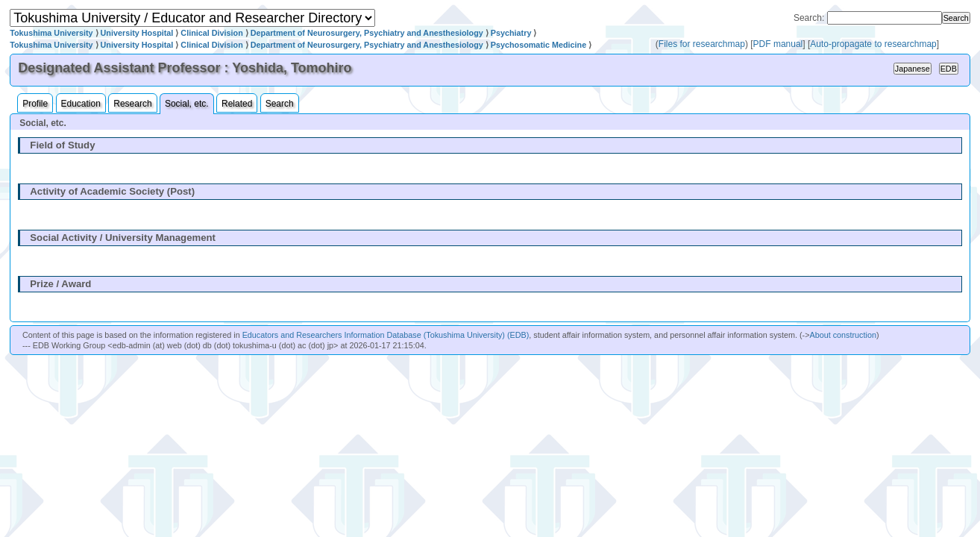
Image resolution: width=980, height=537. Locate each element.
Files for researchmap (702, 44)
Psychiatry (511, 33)
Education (81, 104)
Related (237, 104)
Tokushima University (51, 33)
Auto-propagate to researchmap (873, 44)
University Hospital (137, 33)
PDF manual (778, 44)
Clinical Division (211, 33)
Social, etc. (187, 104)
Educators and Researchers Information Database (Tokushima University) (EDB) (386, 335)
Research (132, 104)
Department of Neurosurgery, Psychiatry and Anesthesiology (367, 33)
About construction (842, 335)
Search (280, 104)
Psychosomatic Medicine (538, 45)
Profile (35, 104)
